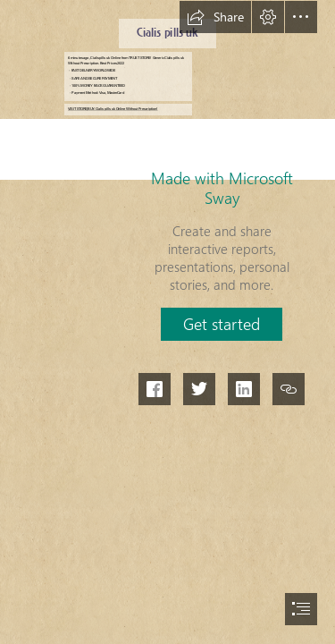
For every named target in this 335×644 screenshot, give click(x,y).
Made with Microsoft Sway (222, 188)
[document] (167, 322)
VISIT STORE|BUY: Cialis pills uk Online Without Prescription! (113, 109)
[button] (215, 17)
